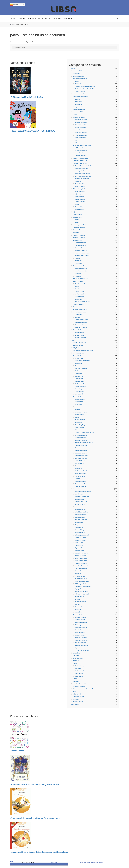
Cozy (76, 525)
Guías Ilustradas (78, 658)
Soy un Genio (79, 648)
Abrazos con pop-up (81, 412)
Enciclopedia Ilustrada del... (83, 171)
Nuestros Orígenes (80, 338)
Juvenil (75, 663)
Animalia (77, 507)
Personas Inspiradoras (80, 266)
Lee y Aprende (79, 376)
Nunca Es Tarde (77, 240)
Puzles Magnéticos (80, 389)
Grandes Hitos (79, 630)
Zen (76, 143)
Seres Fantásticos (80, 607)
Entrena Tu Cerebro (81, 538)
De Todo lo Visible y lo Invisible (82, 145)
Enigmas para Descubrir (82, 535)
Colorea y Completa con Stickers (85, 433)
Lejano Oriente (77, 212)
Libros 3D (76, 681)
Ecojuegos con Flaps (81, 445)
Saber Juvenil (79, 674)
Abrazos (77, 407)
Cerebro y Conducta (81, 120)
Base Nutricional (80, 284)
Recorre (77, 604)
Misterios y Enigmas (79, 235)
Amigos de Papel (80, 504)
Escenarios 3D (79, 545)
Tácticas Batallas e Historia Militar (85, 86)
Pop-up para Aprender (81, 592)
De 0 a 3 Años (77, 356)
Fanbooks (78, 668)
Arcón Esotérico (80, 192)
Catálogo (21, 18)
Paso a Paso (79, 261)
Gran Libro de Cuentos (82, 553)
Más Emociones (80, 463)
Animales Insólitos (80, 617)
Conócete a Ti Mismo (79, 117)
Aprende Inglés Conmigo (82, 361)
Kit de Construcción (81, 558)
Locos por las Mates (81, 568)
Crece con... (78, 366)
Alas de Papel (79, 494)
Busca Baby (78, 422)
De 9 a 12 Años (77, 615)
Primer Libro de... (80, 597)
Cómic (75, 115)
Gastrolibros (79, 299)
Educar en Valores (80, 448)
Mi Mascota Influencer (81, 671)
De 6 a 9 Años (77, 489)
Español (14, 5)
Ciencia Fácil (79, 289)
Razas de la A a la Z (81, 186)
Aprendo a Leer (79, 415)
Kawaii (75, 679)
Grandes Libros (79, 197)
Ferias (40, 18)
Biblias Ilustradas (80, 517)
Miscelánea (76, 233)
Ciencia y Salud (79, 292)
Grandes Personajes (81, 268)
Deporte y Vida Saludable (80, 158)
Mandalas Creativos (81, 248)
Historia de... (79, 84)
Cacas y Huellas (80, 427)
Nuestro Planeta (80, 333)
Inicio (13, 18)
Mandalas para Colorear (82, 253)
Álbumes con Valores (81, 502)
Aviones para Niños (81, 515)
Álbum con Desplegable (82, 497)
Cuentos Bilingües (80, 530)
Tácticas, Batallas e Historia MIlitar (85, 89)
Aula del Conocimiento (82, 512)
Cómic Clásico (79, 522)
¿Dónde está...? (79, 358)
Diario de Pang (79, 666)
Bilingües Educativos (81, 520)
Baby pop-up (79, 363)
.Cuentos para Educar (79, 343)
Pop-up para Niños (80, 386)
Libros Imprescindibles (80, 225)
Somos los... (78, 612)
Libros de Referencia (81, 153)
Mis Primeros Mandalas (82, 581)
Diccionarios (79, 102)
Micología (78, 181)
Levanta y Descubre (81, 563)
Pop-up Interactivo (80, 643)
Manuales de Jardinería (82, 179)
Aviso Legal (54, 862)
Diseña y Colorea (80, 533)
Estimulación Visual (81, 368)
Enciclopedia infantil (81, 627)
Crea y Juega (79, 527)
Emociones (76, 656)
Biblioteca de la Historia (80, 79)
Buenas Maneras (80, 420)
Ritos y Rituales (80, 209)
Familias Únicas (80, 371)
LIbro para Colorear (81, 243)
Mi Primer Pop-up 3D (81, 579)
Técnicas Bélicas (80, 92)
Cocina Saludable (78, 112)
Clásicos (77, 99)
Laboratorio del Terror (81, 320)
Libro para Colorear (81, 245)
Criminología (79, 315)
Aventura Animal (78, 345)
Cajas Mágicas (79, 194)
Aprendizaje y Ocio (78, 76)
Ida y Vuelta (78, 374)
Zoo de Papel (79, 394)
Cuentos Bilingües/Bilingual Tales (83, 350)
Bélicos (77, 81)
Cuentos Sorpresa (78, 353)
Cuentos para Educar (81, 435)
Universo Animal (80, 484)
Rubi (74, 692)
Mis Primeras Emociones (82, 471)
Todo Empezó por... (81, 481)
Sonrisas (77, 479)
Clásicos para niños (81, 622)
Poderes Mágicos (80, 207)
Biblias (77, 417)
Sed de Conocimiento (81, 645)
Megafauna (78, 466)
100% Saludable (77, 71)
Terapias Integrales (80, 138)
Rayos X (77, 599)
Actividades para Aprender (83, 492)
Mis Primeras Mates (81, 474)
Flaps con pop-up (80, 461)
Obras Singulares (80, 184)
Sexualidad (78, 609)
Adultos (73, 68)
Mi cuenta (58, 18)
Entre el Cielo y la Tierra (80, 189)
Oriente (77, 220)
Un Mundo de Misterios (80, 309)
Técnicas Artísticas (78, 304)
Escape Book (79, 543)
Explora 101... (79, 548)
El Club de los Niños (81, 450)
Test (76, 140)
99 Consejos (76, 74)
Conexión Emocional (81, 122)
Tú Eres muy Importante (82, 650)
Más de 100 (78, 571)
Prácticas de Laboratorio (82, 594)
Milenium (78, 204)
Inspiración (78, 274)
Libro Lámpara (79, 381)
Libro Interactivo (80, 635)
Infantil (73, 340)
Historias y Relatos (80, 556)
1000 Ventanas (79, 402)
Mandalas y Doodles (79, 686)
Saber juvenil (77, 694)
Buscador (67, 18)
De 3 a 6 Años (77, 397)
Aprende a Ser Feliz (81, 509)
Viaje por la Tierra (78, 330)
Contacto (48, 18)
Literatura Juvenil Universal (83, 566)
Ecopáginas (76, 653)
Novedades (32, 18)
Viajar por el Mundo (81, 486)
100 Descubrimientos (81, 148)
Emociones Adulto (80, 125)
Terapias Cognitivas (81, 133)
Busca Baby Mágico (81, 425)
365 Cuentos (79, 404)
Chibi (76, 430)
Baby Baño (76, 348)
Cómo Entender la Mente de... (84, 166)
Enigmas (77, 317)
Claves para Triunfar (79, 109)
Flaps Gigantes (79, 550)
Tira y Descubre (80, 392)
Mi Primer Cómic (80, 576)
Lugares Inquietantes (79, 227)
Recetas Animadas (80, 602)
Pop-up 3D (78, 589)
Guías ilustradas (80, 633)
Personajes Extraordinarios (83, 586)
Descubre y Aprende (81, 440)
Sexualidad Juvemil (79, 697)
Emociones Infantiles (81, 458)
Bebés (77, 286)
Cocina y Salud (79, 294)
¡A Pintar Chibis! (80, 399)
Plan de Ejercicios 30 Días (80, 279)
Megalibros (78, 574)
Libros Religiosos (80, 199)
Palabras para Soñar (81, 584)
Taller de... (76, 699)
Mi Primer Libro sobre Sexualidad (83, 689)
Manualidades (77, 230)
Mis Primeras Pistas (81, 384)
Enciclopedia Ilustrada (81, 168)
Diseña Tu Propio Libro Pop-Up (84, 443)
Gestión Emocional (80, 127)
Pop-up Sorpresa (80, 476)
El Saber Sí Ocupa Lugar (80, 161)
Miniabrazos (78, 468)
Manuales (78, 258)
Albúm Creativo (79, 499)
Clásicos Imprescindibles (80, 97)
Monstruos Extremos (81, 638)
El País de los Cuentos (82, 453)
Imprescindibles (80, 107)
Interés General (79, 130)
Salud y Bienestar (78, 281)
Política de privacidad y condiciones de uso (93, 862)
